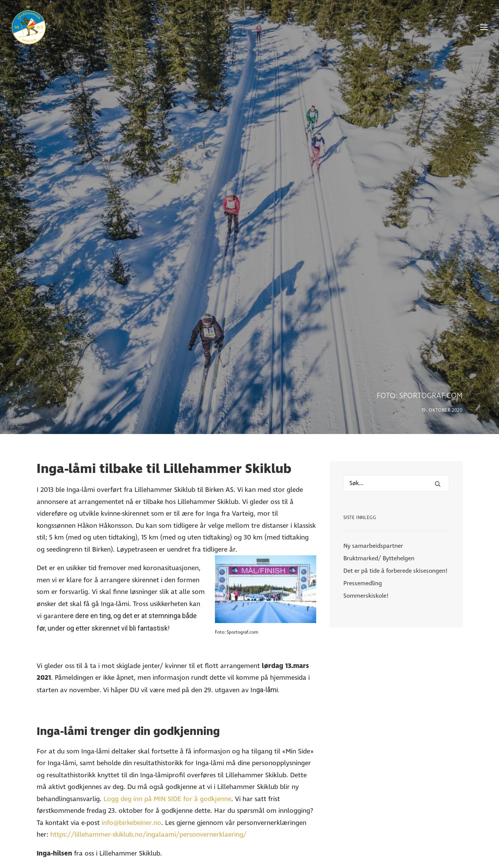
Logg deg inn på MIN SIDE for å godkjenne (167, 735)
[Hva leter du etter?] (396, 420)
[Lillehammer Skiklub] (29, 27)
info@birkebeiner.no (131, 759)
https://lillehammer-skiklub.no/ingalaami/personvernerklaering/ (148, 771)
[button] (438, 421)
